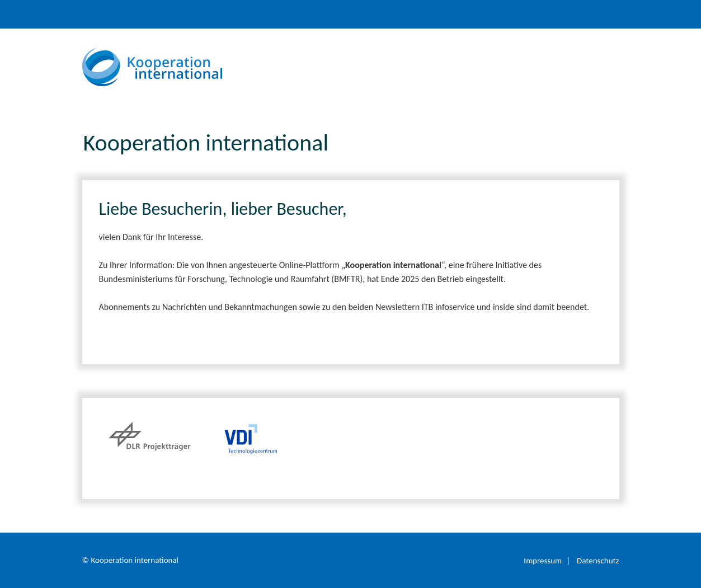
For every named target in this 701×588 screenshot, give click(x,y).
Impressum (543, 561)
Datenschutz (598, 561)
